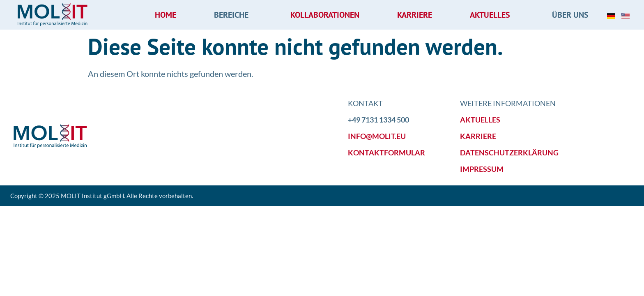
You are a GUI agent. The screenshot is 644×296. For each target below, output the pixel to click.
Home (166, 15)
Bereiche (233, 15)
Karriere (415, 15)
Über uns (572, 15)
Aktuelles (492, 15)
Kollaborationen (325, 15)
